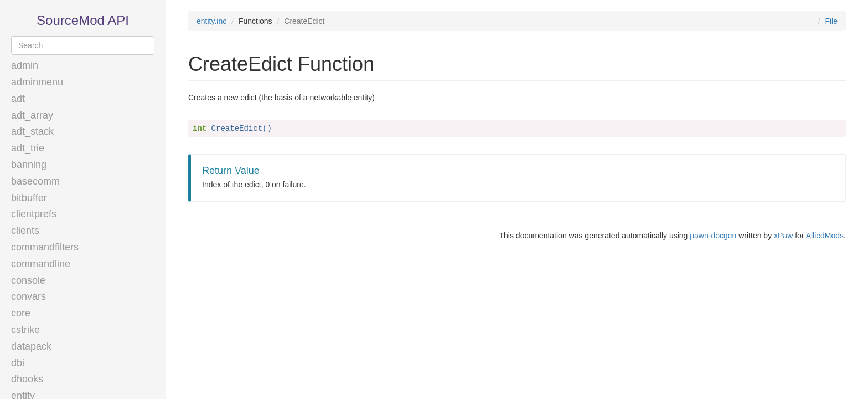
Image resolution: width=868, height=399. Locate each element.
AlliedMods (825, 236)
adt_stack (32, 131)
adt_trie (28, 148)
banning (29, 165)
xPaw (783, 236)
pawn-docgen (713, 236)
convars (29, 296)
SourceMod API (83, 20)
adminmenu (37, 82)
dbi (18, 363)
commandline (41, 264)
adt (18, 99)
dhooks (27, 379)
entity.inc (211, 21)
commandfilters (45, 247)
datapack (31, 346)
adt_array (32, 115)
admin (25, 65)
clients (25, 231)
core (21, 313)
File (831, 21)
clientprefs (34, 214)
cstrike (25, 330)
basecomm (35, 181)
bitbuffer (29, 198)
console (28, 280)
